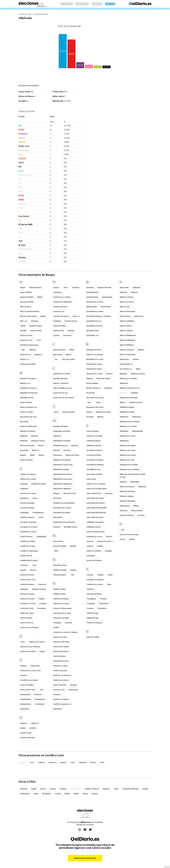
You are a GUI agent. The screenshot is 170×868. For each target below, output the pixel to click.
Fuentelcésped (25, 699)
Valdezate (123, 292)
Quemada (90, 287)
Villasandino (135, 482)
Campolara (24, 489)
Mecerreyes (58, 455)
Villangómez (124, 441)
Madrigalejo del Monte (62, 431)
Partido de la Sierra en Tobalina (65, 632)
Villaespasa (124, 383)
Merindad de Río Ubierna (63, 474)
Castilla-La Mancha (92, 789)
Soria (73, 762)
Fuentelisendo (40, 699)
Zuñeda (132, 539)
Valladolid (83, 762)
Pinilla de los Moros (61, 680)
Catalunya (106, 789)
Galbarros (24, 723)
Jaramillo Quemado (60, 378)
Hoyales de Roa (71, 321)
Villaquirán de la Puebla (129, 465)
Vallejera (141, 350)
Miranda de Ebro (70, 493)
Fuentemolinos (26, 704)
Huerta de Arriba (59, 326)
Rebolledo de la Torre (95, 359)
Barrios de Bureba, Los (29, 407)
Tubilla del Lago (93, 618)
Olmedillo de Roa (60, 565)
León (32, 762)
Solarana (90, 546)
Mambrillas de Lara (60, 446)
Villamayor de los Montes (130, 422)
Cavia (34, 565)
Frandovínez (35, 666)
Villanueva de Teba (127, 460)
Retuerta (90, 378)
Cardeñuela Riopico (27, 517)
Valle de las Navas (127, 302)
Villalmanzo (137, 417)
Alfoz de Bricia (26, 307)
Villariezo (123, 482)
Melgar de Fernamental (62, 460)
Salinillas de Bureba (94, 446)
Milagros (57, 493)
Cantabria (63, 789)
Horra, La (76, 316)
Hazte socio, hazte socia (85, 858)
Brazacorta (24, 450)
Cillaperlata (24, 589)
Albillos (40, 297)
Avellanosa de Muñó (28, 364)
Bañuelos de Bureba (28, 431)
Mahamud (57, 436)
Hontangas (57, 292)
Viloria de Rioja (137, 511)
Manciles (57, 450)
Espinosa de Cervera (37, 642)
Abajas (23, 287)
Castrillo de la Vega (27, 546)
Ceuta (116, 789)
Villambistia (124, 431)
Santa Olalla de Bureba (95, 517)
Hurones (56, 335)
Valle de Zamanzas (127, 350)
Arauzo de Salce (26, 335)
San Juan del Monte (94, 455)
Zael (123, 530)
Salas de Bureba (93, 431)
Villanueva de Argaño (128, 446)
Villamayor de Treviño (128, 426)
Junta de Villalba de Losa (63, 388)
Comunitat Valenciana (131, 789)
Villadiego (123, 374)
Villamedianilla (137, 431)
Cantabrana (24, 498)
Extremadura (25, 794)
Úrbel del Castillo (93, 637)
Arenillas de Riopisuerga (29, 345)
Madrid (67, 794)
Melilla (76, 794)
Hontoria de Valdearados (63, 302)
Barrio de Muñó (26, 402)
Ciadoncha (42, 584)
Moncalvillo (58, 517)
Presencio (57, 694)
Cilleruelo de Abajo (39, 589)
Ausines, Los (25, 359)
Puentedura (58, 709)
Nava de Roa (58, 541)
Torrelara (103, 599)
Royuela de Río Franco (95, 407)
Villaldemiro (124, 417)
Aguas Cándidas (26, 292)
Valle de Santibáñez (127, 321)
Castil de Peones (26, 536)
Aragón (34, 789)
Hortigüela (57, 321)
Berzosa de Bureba (27, 446)
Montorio (57, 527)
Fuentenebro (40, 704)
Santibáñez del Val (93, 527)
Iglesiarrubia (58, 355)
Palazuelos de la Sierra (62, 613)
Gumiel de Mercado (27, 738)
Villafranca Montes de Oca (130, 388)
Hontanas (76, 287)
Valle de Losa (125, 307)
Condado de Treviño (28, 604)
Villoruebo (124, 511)
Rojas (98, 402)
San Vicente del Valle (94, 474)
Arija (23, 350)
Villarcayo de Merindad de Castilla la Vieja (132, 476)
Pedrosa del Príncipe (61, 647)
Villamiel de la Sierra (127, 436)
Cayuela (23, 570)
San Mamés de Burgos (95, 460)
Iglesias (69, 355)
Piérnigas (73, 685)
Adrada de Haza (35, 287)
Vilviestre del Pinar (127, 515)
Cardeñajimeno (38, 513)
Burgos (41, 455)
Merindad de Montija (61, 469)
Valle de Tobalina (126, 331)
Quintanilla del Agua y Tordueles (99, 316)
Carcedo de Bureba (27, 503)
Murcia (85, 794)
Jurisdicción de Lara (60, 393)
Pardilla (56, 627)
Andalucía (24, 789)
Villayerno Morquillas (128, 501)
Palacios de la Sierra (61, 604)
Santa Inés (109, 493)
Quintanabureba (92, 292)
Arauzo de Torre (26, 340)
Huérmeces (67, 335)
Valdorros (134, 292)
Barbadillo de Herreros (29, 388)
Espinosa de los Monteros (30, 647)
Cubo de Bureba (26, 618)
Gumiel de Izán (26, 733)
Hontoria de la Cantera (62, 297)
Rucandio (90, 417)
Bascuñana (24, 422)
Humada (71, 331)
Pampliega (57, 623)
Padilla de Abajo (59, 589)
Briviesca (35, 450)
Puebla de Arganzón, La (62, 704)
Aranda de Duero (36, 326)
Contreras (43, 604)
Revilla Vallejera (92, 383)
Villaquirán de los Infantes (130, 469)
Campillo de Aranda (38, 484)
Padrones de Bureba (61, 599)
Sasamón (90, 541)
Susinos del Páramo (94, 560)
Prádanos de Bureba (61, 699)
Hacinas (56, 287)
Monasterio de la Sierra (62, 508)
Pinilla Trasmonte (60, 685)
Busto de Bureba (26, 460)
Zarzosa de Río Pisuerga (129, 534)
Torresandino (103, 604)
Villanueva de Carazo (128, 450)
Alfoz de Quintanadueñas (30, 311)
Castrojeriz (24, 565)
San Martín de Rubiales (95, 465)
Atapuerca (38, 355)
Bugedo (23, 455)
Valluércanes (124, 359)
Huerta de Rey (59, 331)
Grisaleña (33, 728)
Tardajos (100, 575)
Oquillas (73, 570)
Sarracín (109, 536)
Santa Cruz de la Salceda (96, 484)
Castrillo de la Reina (28, 541)
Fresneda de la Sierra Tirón (30, 671)
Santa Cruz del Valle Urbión (97, 489)
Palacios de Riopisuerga (62, 608)
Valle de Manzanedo (127, 311)
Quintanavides (92, 307)
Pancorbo (68, 623)
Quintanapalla (107, 297)
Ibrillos (72, 350)
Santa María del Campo (95, 498)
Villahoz (123, 402)
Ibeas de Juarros (59, 350)
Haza (66, 287)
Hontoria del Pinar (60, 307)
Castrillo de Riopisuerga (29, 551)
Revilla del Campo (103, 378)
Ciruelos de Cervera (27, 599)
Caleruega (24, 484)
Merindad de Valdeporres (63, 484)
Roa (89, 402)
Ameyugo (35, 321)
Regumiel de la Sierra (95, 374)
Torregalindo (91, 599)
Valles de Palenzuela (127, 355)
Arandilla (23, 331)
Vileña (138, 369)
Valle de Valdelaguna (127, 340)
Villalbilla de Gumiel (127, 412)
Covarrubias (42, 608)
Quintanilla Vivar (93, 331)
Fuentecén (38, 694)
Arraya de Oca (25, 355)
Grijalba (23, 728)
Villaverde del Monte (127, 491)
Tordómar (90, 589)
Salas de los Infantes (94, 436)
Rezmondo (91, 393)
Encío (23, 642)
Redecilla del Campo (94, 369)
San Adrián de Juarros (94, 450)
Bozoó (41, 446)
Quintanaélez (106, 307)
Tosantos (90, 608)
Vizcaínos (141, 515)
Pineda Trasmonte (60, 671)
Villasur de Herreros (127, 487)
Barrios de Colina (26, 412)
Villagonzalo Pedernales (129, 398)
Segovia (63, 762)
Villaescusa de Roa (138, 374)
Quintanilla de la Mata (95, 311)
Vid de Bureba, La (126, 364)
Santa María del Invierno (96, 503)
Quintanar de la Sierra (95, 302)
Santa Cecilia (91, 479)
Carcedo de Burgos (27, 508)
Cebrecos (33, 570)
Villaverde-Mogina (127, 496)
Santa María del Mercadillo (96, 508)
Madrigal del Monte (61, 426)
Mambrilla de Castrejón (62, 441)
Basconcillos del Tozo (28, 417)
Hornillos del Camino (61, 316)
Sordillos (100, 546)
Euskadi (145, 789)
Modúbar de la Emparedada (64, 503)
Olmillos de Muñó (60, 570)
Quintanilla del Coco (94, 321)
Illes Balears (47, 794)
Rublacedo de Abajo (103, 412)
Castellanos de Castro (28, 532)
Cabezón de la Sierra (28, 479)
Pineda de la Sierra (60, 666)
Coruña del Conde (27, 608)
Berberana (24, 441)
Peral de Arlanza (59, 656)
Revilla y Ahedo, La (94, 388)
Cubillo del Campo (27, 613)
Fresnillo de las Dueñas (29, 680)
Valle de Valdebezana (128, 335)
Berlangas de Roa (38, 441)
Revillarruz (108, 388)
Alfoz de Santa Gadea (28, 316)
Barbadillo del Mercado (29, 393)
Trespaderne (102, 608)
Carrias (41, 517)
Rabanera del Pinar (94, 350)
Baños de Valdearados (29, 426)
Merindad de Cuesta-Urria (63, 465)
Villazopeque (125, 506)
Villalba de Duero (136, 402)
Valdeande (136, 287)
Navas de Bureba (60, 546)
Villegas (136, 506)
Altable (43, 316)
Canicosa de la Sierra (28, 493)
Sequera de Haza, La (105, 541)
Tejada (110, 575)
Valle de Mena (125, 316)
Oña (73, 575)
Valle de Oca (139, 316)
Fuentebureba (25, 694)
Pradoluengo (73, 690)
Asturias (43, 789)
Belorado (35, 436)
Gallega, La (35, 723)
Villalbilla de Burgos (127, 407)
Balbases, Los (25, 383)
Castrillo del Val (26, 556)
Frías (42, 690)
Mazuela (67, 450)
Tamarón (90, 575)
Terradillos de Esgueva (95, 580)
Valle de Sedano (126, 326)
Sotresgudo (91, 556)
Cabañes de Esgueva (28, 474)
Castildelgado (41, 536)
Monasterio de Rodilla (62, 513)
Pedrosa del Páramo (61, 651)
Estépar (42, 651)
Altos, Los (24, 321)
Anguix (23, 326)
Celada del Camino (27, 575)
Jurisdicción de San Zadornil (64, 398)
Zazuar (122, 539)
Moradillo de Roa (70, 527)
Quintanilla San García (95, 326)
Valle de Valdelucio (127, 345)
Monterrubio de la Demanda (64, 522)
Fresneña (24, 675)
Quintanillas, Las (93, 335)
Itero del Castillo (69, 359)
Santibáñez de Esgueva (95, 522)
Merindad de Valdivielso (62, 489)
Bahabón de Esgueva (28, 378)
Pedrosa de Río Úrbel (61, 642)
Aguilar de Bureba (27, 297)
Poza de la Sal (59, 690)
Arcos (39, 340)
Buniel (32, 455)
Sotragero (108, 551)
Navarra (95, 794)
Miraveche (57, 498)
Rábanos (100, 417)
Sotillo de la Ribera (94, 551)
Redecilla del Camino (94, 364)
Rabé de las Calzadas (95, 355)
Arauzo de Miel (36, 331)
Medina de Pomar (72, 455)
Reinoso (110, 374)
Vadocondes (124, 287)
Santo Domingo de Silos (96, 532)
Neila (56, 551)
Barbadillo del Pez (27, 398)
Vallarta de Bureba (127, 297)
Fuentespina (25, 709)
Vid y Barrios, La (126, 369)
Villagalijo (134, 393)
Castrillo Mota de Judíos (29, 560)
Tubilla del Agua (93, 613)
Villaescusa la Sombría (128, 378)
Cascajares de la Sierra (29, 527)
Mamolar (75, 446)
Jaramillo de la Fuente (62, 374)
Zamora (93, 762)
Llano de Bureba (69, 412)
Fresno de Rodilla (27, 685)
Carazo (35, 498)
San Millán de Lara (93, 469)
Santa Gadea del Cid (94, 493)
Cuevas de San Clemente (29, 627)
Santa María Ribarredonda (96, 513)
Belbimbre (24, 436)
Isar (56, 359)
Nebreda (73, 546)
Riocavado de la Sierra (95, 398)
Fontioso (23, 666)
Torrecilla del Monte (94, 594)
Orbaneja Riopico (60, 575)
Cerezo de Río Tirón (28, 580)
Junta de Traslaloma (61, 383)
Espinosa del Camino (28, 651)
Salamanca (52, 762)
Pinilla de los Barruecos (62, 675)
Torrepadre (91, 604)
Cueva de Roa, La (27, 623)
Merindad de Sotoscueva (63, 479)
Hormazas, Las (59, 311)
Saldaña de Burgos (94, 441)
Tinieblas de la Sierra (95, 584)
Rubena (89, 412)
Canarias (53, 789)
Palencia (42, 762)
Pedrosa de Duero (60, 637)
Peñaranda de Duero (61, 661)
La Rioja (58, 794)
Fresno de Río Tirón (28, 690)
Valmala (136, 359)
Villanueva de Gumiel (128, 455)
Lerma (56, 412)
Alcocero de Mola (27, 302)
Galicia (36, 794)
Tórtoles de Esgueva (94, 623)
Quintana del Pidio (104, 287)
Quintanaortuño (92, 297)
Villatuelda (142, 487)
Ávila (102, 762)
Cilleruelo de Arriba (27, 594)
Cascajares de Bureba (28, 522)
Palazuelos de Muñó (61, 618)
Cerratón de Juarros (27, 584)
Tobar (109, 584)
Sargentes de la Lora (94, 536)
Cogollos (42, 599)
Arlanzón (33, 350)
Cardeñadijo (25, 513)
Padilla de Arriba (59, 594)
